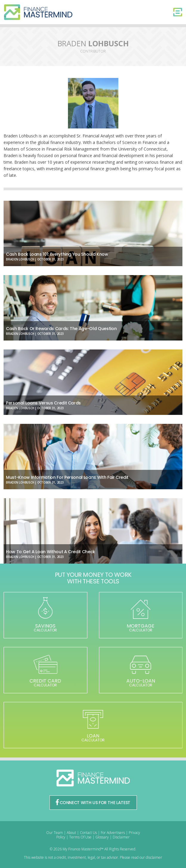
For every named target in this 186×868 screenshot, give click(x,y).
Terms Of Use (80, 837)
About (71, 833)
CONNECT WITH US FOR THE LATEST (93, 803)
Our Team (55, 833)
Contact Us (88, 833)
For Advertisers (113, 833)
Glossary (102, 837)
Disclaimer (121, 837)
